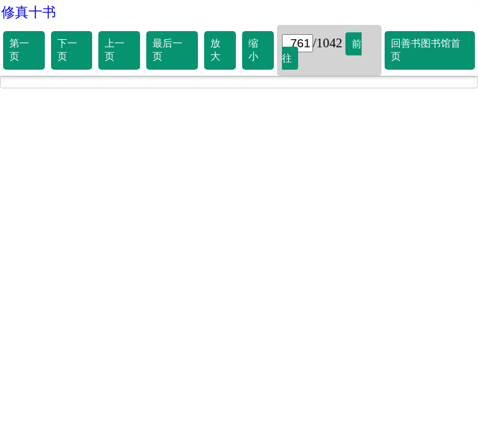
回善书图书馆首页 (426, 50)
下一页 (67, 50)
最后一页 (167, 50)
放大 (215, 50)
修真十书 (29, 12)
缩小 (253, 50)
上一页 (115, 50)
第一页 (19, 50)
